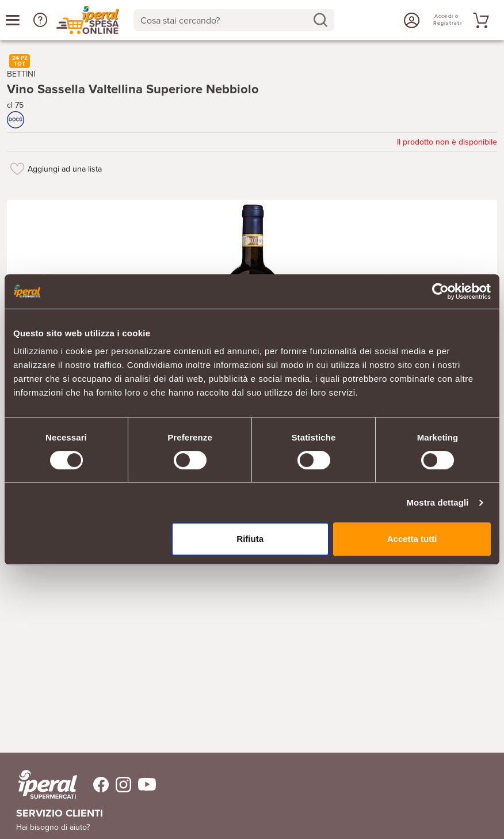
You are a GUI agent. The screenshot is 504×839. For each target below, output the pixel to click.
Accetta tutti (412, 539)
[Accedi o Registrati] (410, 20)
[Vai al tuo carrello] (479, 20)
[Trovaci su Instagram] (120, 785)
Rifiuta (250, 539)
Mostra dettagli (437, 502)
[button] (40, 20)
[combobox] (234, 20)
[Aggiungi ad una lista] (17, 169)
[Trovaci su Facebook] (94, 785)
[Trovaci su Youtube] (144, 785)
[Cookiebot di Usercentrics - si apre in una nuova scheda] (440, 291)
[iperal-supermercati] (48, 784)
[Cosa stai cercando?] (225, 20)
